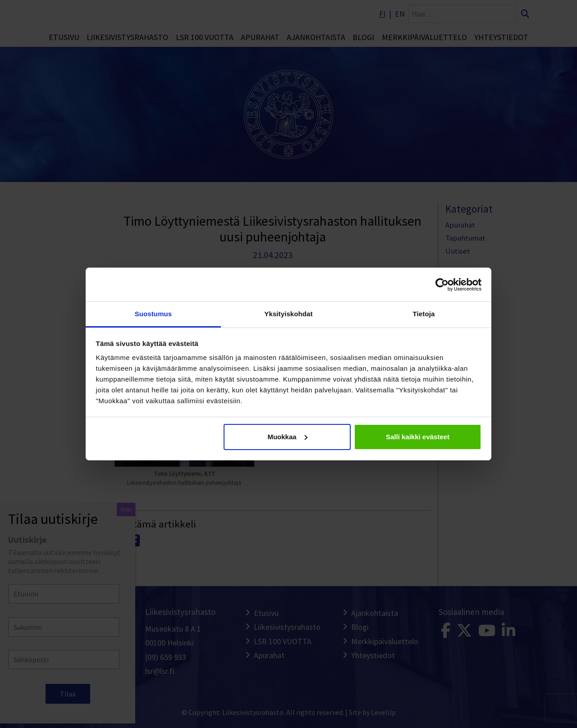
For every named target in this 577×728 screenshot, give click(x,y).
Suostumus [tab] (153, 314)
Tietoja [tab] (424, 314)
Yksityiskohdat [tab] (288, 314)
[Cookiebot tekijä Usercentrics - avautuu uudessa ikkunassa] (442, 285)
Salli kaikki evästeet (418, 437)
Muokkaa (287, 437)
